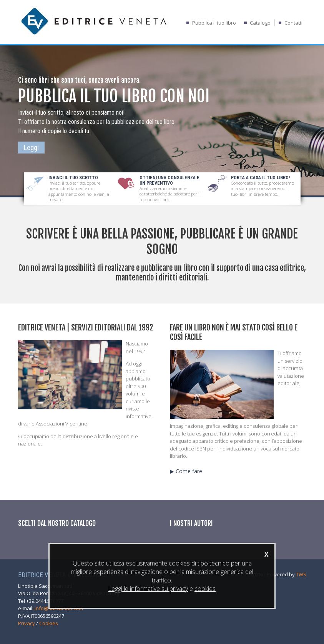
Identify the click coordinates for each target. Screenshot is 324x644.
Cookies (49, 623)
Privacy (27, 623)
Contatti (293, 23)
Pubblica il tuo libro (214, 23)
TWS (301, 574)
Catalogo (260, 23)
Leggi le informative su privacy (148, 589)
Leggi (31, 148)
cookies (205, 589)
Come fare (189, 471)
